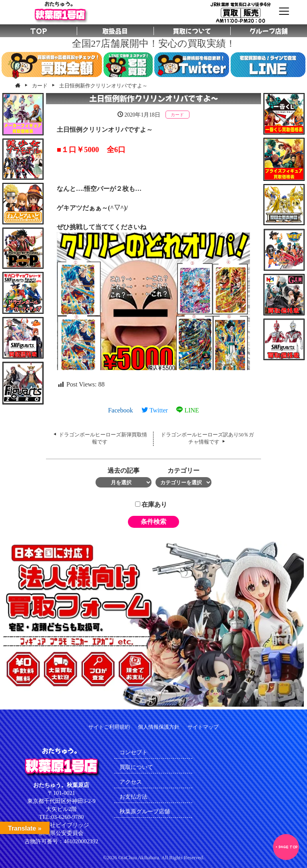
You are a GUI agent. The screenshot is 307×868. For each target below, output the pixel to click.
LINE (187, 410)
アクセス (131, 782)
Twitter (155, 410)
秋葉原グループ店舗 (145, 811)
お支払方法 (134, 797)
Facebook (120, 410)
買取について (136, 767)
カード (177, 115)
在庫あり (151, 504)
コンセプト (134, 752)
